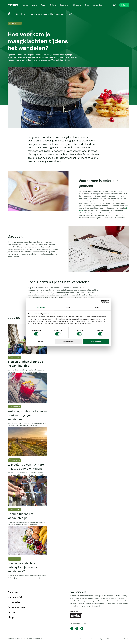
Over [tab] (97, 308)
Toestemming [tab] (40, 308)
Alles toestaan (96, 342)
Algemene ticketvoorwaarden (110, 639)
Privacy (82, 639)
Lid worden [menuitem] (97, 5)
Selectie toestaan (69, 342)
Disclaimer (92, 639)
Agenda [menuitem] (25, 5)
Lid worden (14, 602)
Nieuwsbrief (15, 598)
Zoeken (123, 5)
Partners (13, 612)
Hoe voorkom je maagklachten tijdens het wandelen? (51, 14)
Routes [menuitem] (34, 5)
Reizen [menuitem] (44, 5)
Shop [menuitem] (87, 5)
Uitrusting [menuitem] (77, 5)
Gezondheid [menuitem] (65, 5)
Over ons (13, 593)
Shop (11, 617)
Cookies (127, 639)
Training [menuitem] (53, 5)
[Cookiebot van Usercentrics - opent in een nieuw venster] (101, 301)
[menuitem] (13, 5)
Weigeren (41, 342)
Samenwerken (16, 607)
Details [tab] (68, 308)
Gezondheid (20, 14)
